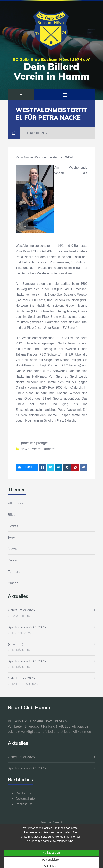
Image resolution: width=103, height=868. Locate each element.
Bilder (12, 515)
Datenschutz (25, 798)
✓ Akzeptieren (51, 853)
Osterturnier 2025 (21, 610)
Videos (13, 583)
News (25, 449)
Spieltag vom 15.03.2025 (27, 661)
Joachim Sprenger (34, 443)
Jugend (13, 537)
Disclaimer (24, 793)
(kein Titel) (16, 644)
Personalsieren (51, 860)
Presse (36, 449)
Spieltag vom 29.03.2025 (27, 627)
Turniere (48, 449)
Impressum (24, 804)
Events (13, 526)
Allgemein (15, 503)
